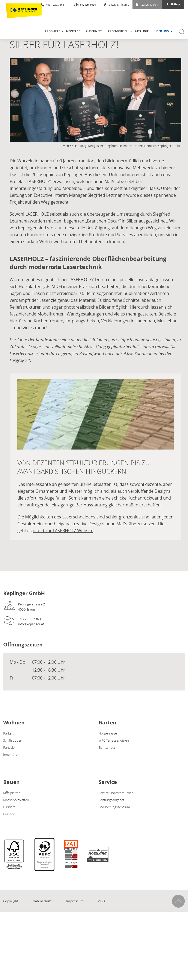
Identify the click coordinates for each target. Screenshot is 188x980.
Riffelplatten (12, 793)
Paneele (9, 747)
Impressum (75, 901)
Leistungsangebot (111, 800)
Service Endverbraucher (116, 793)
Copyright (11, 901)
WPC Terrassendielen (114, 740)
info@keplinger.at (31, 624)
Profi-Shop (173, 4)
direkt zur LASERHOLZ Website (63, 531)
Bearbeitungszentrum (114, 807)
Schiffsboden (13, 740)
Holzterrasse (108, 733)
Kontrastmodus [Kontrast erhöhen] (87, 5)
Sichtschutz (107, 747)
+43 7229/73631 (53, 5)
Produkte (52, 31)
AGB (102, 901)
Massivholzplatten (16, 800)
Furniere (9, 807)
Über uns (162, 31)
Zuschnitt (94, 31)
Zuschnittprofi (147, 5)
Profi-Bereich (118, 31)
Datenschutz (42, 901)
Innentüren (11, 754)
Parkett (8, 733)
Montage (73, 31)
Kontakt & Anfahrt (116, 5)
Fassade (9, 814)
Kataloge (141, 31)
